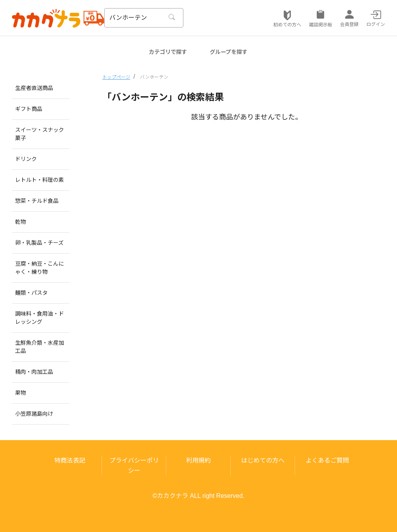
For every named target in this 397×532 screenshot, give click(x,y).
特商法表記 (70, 460)
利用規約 (198, 460)
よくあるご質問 (327, 460)
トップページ (116, 77)
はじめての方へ (263, 460)
